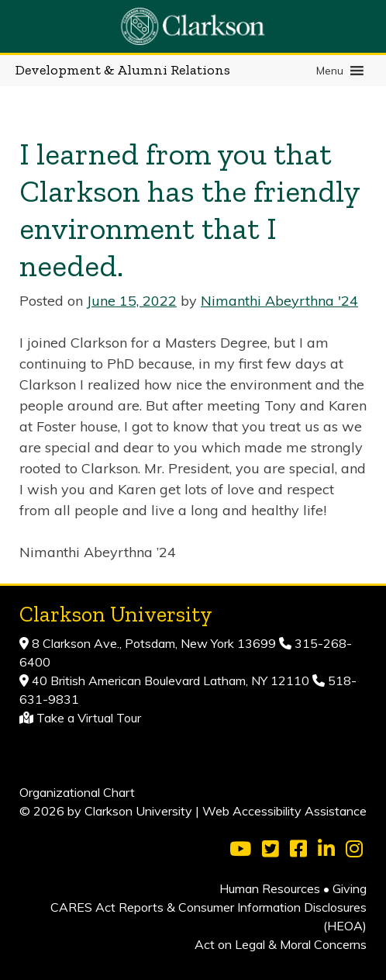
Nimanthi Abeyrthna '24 (279, 301)
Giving (350, 888)
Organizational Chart (77, 792)
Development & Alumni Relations (123, 70)
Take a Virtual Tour (89, 718)
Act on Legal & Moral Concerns (281, 944)
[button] (330, 71)
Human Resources (270, 888)
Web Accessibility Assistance (284, 811)
